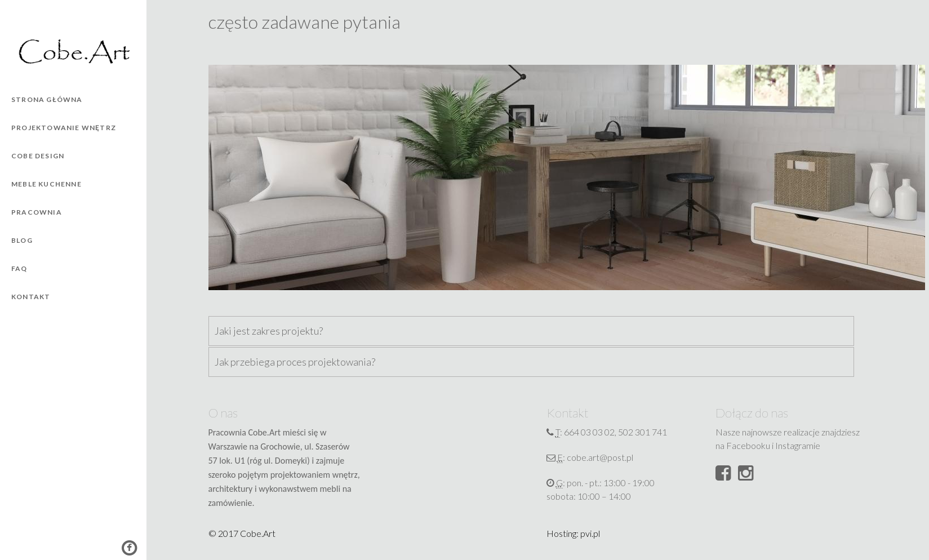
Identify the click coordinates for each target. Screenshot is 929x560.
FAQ (19, 268)
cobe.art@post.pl (600, 457)
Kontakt (31, 297)
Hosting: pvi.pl (573, 533)
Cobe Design (38, 156)
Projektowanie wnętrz (64, 128)
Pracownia (37, 212)
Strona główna (47, 99)
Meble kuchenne (46, 184)
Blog (22, 240)
